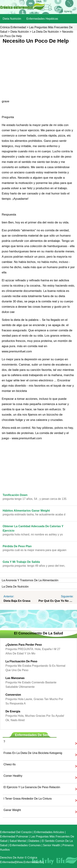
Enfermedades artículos (49, 832)
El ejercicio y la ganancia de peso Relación (32, 787)
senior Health (52, 845)
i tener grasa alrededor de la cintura (28, 799)
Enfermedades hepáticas (42, 19)
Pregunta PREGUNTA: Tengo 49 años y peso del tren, (34, 566)
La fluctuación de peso (21, 661)
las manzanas (15, 678)
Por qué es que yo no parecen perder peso (56, 601)
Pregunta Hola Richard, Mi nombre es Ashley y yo (33, 534)
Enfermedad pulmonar (14, 836)
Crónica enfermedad (13, 27)
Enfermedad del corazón (16, 832)
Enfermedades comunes (25, 845)
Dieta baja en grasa (17, 601)
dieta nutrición (12, 19)
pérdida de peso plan (17, 546)
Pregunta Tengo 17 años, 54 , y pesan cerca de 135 (35, 499)
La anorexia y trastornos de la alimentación (30, 580)
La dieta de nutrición (45, 32)
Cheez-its (10, 764)
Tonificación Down (15, 495)
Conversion (13, 695)
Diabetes (34, 841)
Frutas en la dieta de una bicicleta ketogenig (33, 753)
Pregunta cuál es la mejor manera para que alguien (35, 550)
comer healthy (13, 776)
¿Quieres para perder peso (24, 645)
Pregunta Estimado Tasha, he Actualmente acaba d (34, 514)
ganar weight (12, 810)
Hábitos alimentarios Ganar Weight (26, 511)
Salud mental (18, 841)
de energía (13, 711)
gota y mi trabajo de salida (21, 562)
